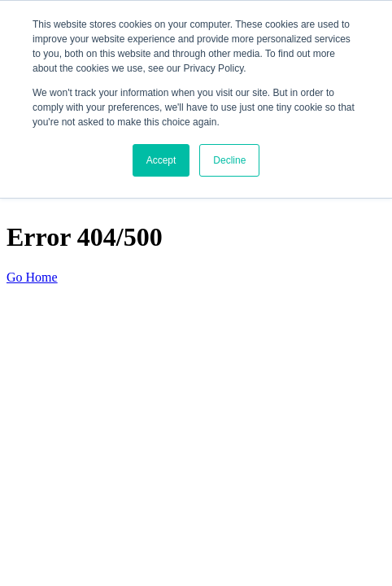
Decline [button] (229, 160)
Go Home (32, 277)
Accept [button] (161, 160)
